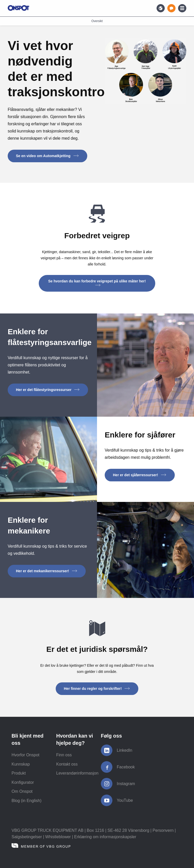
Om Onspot (22, 791)
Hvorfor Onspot (25, 755)
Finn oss (64, 755)
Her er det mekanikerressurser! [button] (47, 571)
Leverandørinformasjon (77, 773)
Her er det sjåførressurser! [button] (140, 475)
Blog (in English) (27, 801)
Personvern (163, 830)
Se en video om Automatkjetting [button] (47, 156)
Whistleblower (58, 837)
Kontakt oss (67, 764)
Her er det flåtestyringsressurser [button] (48, 390)
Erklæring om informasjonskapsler (105, 837)
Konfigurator (23, 782)
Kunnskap (21, 764)
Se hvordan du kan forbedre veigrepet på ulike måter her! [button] (97, 283)
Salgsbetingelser (27, 837)
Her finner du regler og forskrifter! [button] (97, 689)
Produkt (19, 773)
